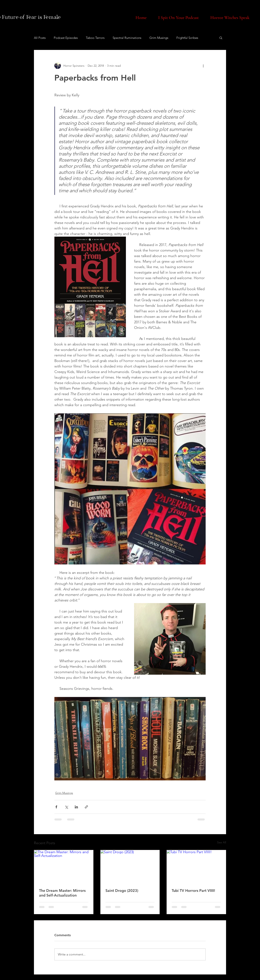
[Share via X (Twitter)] (66, 807)
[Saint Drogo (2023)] (130, 867)
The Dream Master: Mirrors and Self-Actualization (62, 893)
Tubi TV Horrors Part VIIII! (193, 891)
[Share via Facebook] (56, 807)
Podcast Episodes (66, 38)
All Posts (40, 38)
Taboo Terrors (95, 38)
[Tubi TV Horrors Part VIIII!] (196, 867)
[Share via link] (86, 807)
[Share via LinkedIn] (76, 807)
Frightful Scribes (187, 38)
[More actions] (203, 66)
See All (222, 842)
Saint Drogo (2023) (122, 891)
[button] (221, 38)
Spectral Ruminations (127, 38)
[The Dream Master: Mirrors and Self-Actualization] (64, 867)
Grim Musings (159, 38)
